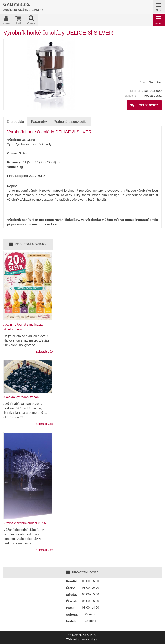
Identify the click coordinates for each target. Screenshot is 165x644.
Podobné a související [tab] (71, 122)
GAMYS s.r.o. (80, 635)
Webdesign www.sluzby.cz (83, 639)
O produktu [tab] (15, 123)
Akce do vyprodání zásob (21, 397)
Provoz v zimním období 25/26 (25, 523)
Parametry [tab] (39, 122)
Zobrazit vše (44, 352)
